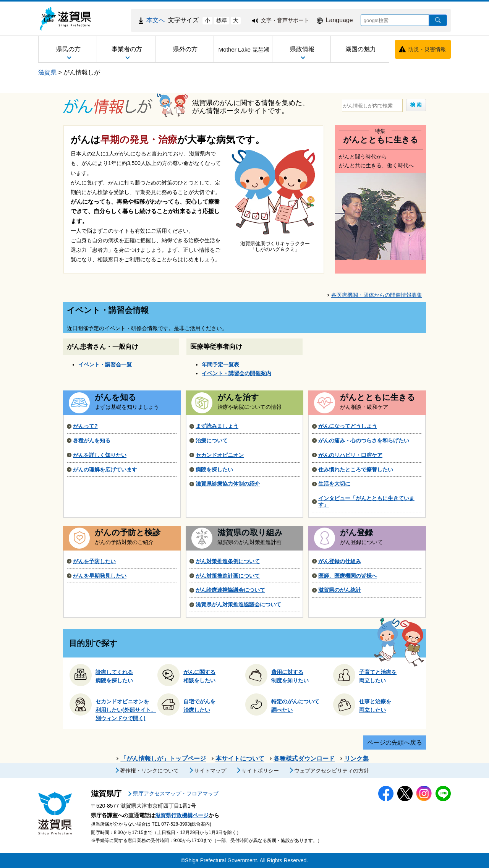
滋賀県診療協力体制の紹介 (228, 484)
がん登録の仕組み (340, 561)
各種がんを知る (92, 440)
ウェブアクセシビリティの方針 (332, 771)
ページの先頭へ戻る (395, 742)
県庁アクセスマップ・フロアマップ (176, 794)
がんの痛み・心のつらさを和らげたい (364, 440)
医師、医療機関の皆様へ (348, 576)
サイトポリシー (260, 771)
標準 (222, 20)
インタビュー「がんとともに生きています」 (366, 501)
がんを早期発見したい (100, 576)
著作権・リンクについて (149, 771)
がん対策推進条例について (228, 561)
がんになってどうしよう (348, 426)
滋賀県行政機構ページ (182, 815)
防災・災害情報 (427, 49)
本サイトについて (240, 759)
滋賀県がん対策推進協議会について (238, 604)
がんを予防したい (94, 561)
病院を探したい (214, 470)
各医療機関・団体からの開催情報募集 (377, 295)
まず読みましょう (217, 426)
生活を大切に (334, 484)
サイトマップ (210, 771)
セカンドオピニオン (220, 455)
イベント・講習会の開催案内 (236, 373)
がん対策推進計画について (228, 576)
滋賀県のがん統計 (340, 590)
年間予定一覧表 (220, 364)
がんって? (85, 426)
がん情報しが (82, 72)
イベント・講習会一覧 (105, 364)
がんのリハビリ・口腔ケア (350, 455)
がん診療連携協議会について (230, 590)
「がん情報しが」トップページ (163, 759)
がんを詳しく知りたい (100, 455)
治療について (212, 440)
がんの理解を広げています (105, 470)
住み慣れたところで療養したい (356, 470)
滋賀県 (47, 72)
